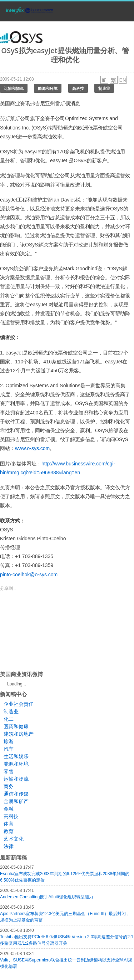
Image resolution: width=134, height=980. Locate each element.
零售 (9, 771)
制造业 (104, 88)
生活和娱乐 (16, 756)
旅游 (9, 741)
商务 (9, 786)
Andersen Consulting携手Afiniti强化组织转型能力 (47, 897)
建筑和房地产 (19, 734)
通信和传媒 (16, 794)
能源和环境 (48, 88)
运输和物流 (14, 88)
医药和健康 (16, 726)
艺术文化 (14, 839)
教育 (9, 831)
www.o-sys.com (32, 448)
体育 (9, 824)
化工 (9, 719)
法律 (9, 846)
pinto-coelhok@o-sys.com (29, 575)
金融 (9, 809)
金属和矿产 (16, 801)
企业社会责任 (19, 704)
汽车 (9, 749)
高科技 (78, 88)
